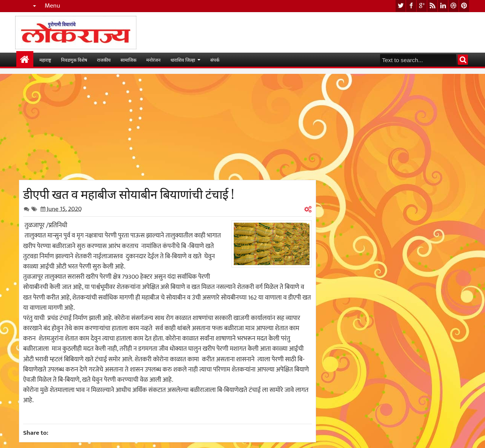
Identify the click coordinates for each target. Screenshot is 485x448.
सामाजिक (128, 60)
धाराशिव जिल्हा (183, 60)
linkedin (443, 6)
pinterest (464, 6)
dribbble (454, 6)
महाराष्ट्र (45, 60)
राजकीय (104, 60)
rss (432, 6)
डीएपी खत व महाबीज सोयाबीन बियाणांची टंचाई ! (128, 193)
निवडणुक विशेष (74, 60)
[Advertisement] (167, 127)
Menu (52, 6)
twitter (401, 6)
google (422, 6)
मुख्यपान (25, 60)
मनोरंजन (153, 60)
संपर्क (215, 60)
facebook (411, 6)
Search (463, 60)
